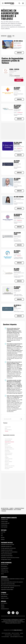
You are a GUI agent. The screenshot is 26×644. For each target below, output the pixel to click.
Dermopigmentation (5, 568)
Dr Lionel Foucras (17, 269)
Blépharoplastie (8, 443)
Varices (2, 574)
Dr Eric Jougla (18, 41)
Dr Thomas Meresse (17, 252)
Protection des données (6, 633)
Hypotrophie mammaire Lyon (6, 546)
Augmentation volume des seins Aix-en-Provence (10, 558)
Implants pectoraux (8, 455)
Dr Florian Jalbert (17, 179)
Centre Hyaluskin (4, 527)
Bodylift (6, 445)
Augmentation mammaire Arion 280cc (8, 584)
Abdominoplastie (8, 440)
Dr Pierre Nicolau (17, 161)
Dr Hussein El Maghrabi (18, 215)
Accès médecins (4, 603)
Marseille (3, 538)
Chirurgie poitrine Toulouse (6, 559)
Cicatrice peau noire (5, 572)
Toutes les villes (8, 427)
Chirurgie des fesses (9, 447)
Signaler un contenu (5, 598)
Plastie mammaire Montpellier (6, 554)
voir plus (22, 147)
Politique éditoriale (5, 637)
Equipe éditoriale (4, 596)
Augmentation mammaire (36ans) (7, 589)
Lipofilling (7, 457)
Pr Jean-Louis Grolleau (18, 143)
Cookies (21, 633)
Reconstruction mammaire (10, 466)
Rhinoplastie (7, 469)
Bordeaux (3, 539)
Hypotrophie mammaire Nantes (7, 556)
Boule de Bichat (8, 446)
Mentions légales (17, 635)
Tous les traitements (8, 439)
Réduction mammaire (9, 467)
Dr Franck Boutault (17, 88)
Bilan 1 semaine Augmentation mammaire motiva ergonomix (12, 582)
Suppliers (3, 607)
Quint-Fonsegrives (8, 430)
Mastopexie (7, 463)
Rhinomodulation (4, 566)
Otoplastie (7, 464)
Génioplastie (7, 450)
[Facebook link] (13, 613)
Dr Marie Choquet (4, 521)
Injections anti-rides (5, 564)
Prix (13, 36)
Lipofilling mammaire (9, 459)
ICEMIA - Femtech (14, 69)
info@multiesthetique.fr (18, 630)
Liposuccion (7, 460)
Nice (2, 536)
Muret (6, 428)
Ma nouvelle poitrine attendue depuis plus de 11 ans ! (11, 586)
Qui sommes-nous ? (5, 594)
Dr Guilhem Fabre (17, 233)
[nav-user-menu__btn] (23, 3)
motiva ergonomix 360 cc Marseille (7, 588)
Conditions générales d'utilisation (17, 637)
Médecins (9, 36)
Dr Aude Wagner (19, 197)
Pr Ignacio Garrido (17, 288)
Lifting (6, 456)
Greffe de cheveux (4, 570)
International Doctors (5, 609)
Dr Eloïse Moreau (4, 525)
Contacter (19, 53)
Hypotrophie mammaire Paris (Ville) (8, 544)
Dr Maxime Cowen (4, 519)
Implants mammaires (9, 453)
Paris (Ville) (3, 532)
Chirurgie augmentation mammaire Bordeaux (9, 552)
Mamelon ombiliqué (8, 462)
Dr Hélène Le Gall (18, 306)
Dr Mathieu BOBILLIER (5, 523)
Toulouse (6, 431)
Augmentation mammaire (9, 442)
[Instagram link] (9, 613)
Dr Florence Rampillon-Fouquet (18, 107)
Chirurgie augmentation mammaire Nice (8, 548)
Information (4, 36)
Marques (3, 605)
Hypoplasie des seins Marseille (7, 550)
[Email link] (17, 613)
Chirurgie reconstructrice (9, 449)
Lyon (2, 534)
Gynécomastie (7, 452)
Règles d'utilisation (15, 633)
